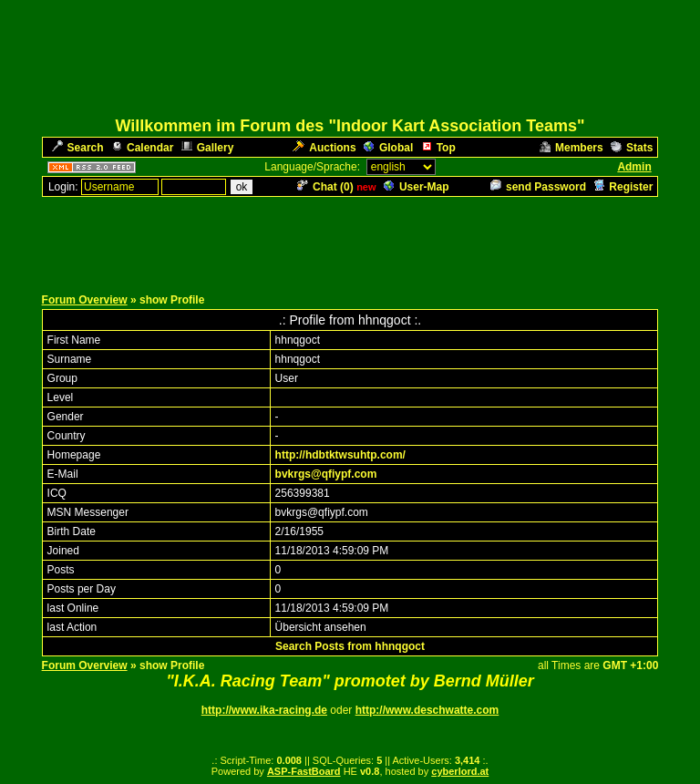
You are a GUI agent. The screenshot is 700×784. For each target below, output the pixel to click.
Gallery (208, 148)
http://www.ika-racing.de (264, 710)
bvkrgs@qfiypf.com (326, 474)
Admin (634, 167)
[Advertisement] (350, 240)
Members (571, 148)
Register (623, 187)
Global (388, 148)
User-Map (417, 187)
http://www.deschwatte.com (427, 710)
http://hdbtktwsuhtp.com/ (340, 455)
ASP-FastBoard (304, 771)
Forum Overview (85, 300)
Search (78, 148)
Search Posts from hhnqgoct (350, 646)
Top (438, 148)
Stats (632, 148)
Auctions (324, 148)
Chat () (325, 187)
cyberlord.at (460, 771)
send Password (538, 187)
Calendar (142, 148)
